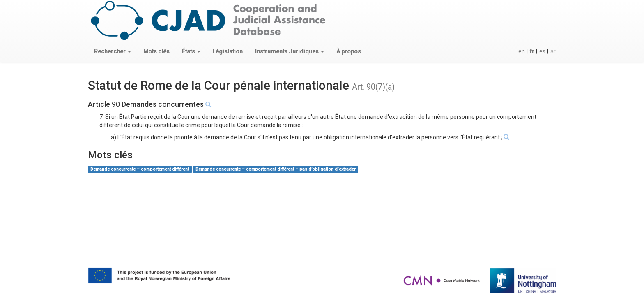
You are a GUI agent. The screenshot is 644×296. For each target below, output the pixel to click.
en (522, 51)
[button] (113, 51)
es (542, 51)
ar (553, 51)
